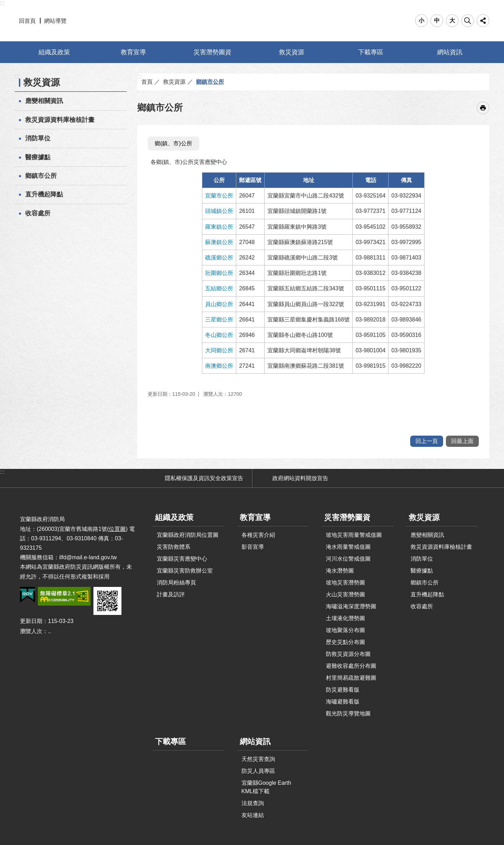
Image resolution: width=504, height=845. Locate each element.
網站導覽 (55, 21)
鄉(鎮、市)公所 (173, 143)
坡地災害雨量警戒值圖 (354, 535)
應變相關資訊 (44, 101)
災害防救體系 (174, 547)
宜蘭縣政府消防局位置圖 (188, 535)
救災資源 (292, 52)
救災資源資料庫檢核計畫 (60, 120)
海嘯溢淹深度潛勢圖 (351, 606)
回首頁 (27, 21)
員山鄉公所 (219, 304)
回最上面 (462, 441)
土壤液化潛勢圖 (345, 618)
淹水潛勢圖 (340, 571)
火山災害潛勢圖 (345, 594)
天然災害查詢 (258, 759)
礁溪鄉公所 (219, 258)
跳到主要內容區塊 (4, 4)
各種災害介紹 (258, 535)
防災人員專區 (258, 771)
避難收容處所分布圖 (351, 666)
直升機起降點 (44, 194)
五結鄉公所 (219, 288)
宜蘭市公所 (219, 196)
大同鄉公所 (219, 350)
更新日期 (31, 621)
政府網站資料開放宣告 (300, 478)
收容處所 (38, 213)
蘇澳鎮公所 (219, 242)
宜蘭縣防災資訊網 (252, 21)
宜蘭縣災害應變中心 (182, 559)
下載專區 (371, 52)
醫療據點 (38, 157)
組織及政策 (54, 52)
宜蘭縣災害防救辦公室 (185, 571)
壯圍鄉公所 (219, 273)
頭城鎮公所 (219, 211)
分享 (483, 21)
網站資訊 (450, 52)
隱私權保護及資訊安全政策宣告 (204, 478)
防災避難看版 (343, 690)
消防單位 (38, 138)
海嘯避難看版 (343, 702)
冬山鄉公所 (219, 335)
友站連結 (253, 815)
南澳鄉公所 (219, 366)
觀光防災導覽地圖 (348, 714)
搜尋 (468, 21)
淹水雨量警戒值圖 (348, 547)
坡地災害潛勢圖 (345, 583)
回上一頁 (427, 441)
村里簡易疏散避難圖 (351, 678)
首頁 (147, 82)
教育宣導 (133, 52)
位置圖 (117, 529)
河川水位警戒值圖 (348, 559)
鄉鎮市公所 (41, 176)
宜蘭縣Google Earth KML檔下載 (266, 787)
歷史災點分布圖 (345, 642)
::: (2, 3)
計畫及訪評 (171, 594)
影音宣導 (253, 547)
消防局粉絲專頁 (176, 583)
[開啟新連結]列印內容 (483, 108)
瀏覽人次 (31, 631)
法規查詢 (253, 803)
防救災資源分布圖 (348, 654)
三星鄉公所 (219, 320)
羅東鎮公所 (219, 227)
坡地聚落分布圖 (345, 630)
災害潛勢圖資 (212, 52)
